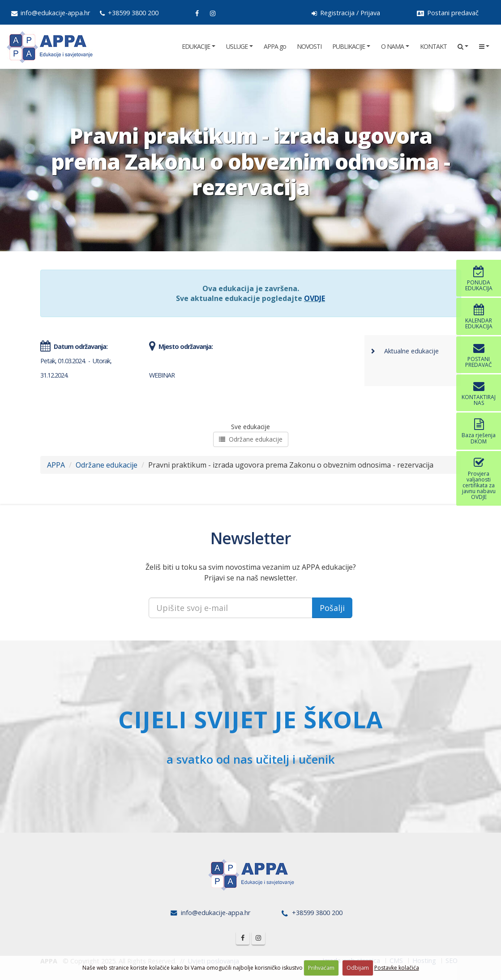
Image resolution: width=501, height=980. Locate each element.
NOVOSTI (309, 46)
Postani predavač (448, 13)
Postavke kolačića (397, 968)
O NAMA (392, 46)
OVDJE (315, 298)
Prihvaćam (321, 968)
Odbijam (358, 968)
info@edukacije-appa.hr (51, 13)
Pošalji (332, 608)
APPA (56, 465)
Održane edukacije (251, 439)
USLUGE (237, 46)
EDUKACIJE (196, 46)
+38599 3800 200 (129, 13)
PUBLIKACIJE (349, 46)
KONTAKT (433, 46)
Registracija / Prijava (346, 13)
